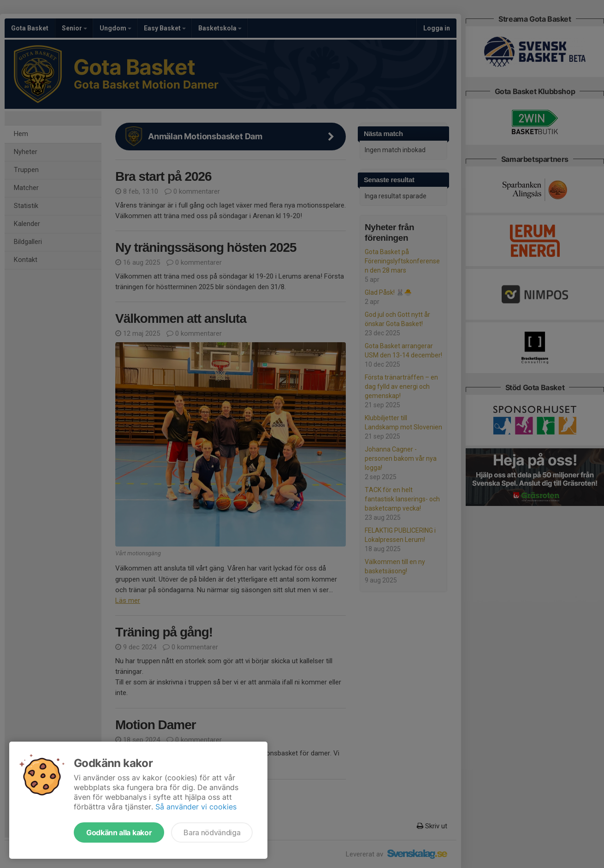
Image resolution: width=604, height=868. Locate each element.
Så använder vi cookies (196, 807)
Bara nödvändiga (212, 832)
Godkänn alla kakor (119, 832)
